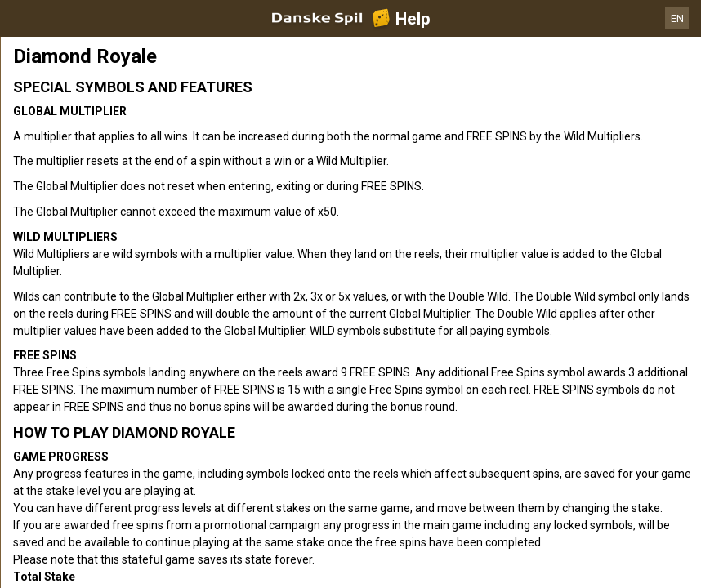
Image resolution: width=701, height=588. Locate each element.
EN (677, 18)
